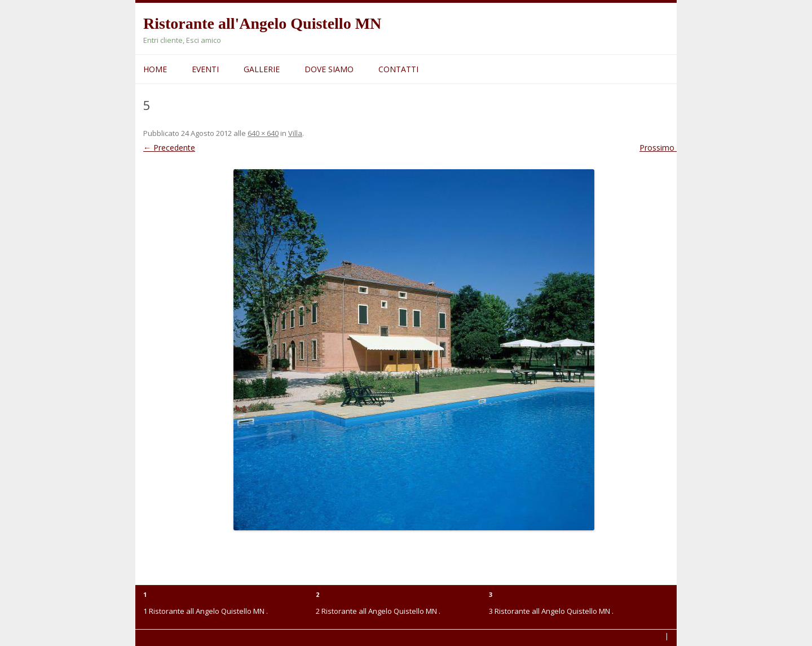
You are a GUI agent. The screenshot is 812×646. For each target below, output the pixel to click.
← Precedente (169, 148)
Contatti (398, 69)
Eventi (205, 69)
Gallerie (262, 69)
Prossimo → (662, 148)
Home (155, 69)
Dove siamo (329, 69)
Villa (295, 133)
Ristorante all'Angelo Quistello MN (262, 23)
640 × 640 (263, 133)
